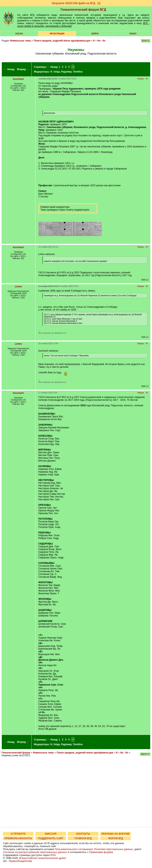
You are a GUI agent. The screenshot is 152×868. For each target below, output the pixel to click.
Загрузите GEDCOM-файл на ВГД (73, 3)
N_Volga (55, 72)
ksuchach (18, 79)
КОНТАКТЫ (83, 834)
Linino (18, 287)
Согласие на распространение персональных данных (35, 852)
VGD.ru (19, 34)
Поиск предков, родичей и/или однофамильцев (62, 41)
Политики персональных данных (114, 849)
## (147, 79)
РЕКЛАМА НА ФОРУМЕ (115, 834)
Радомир (66, 72)
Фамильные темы (21, 41)
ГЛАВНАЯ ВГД (83, 838)
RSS (53, 855)
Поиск (133, 34)
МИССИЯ (51, 834)
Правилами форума (101, 852)
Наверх (141, 79)
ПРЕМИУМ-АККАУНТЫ (18, 838)
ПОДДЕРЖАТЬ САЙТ (51, 838)
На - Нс (101, 41)
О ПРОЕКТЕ (18, 834)
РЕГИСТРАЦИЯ (57, 34)
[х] (99, 3)
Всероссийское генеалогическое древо (43, 858)
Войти (95, 34)
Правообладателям (20, 861)
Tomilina (78, 72)
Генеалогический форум (16, 753)
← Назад (9, 69)
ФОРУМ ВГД (116, 838)
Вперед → (23, 69)
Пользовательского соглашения (74, 849)
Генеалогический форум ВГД (83, 10)
